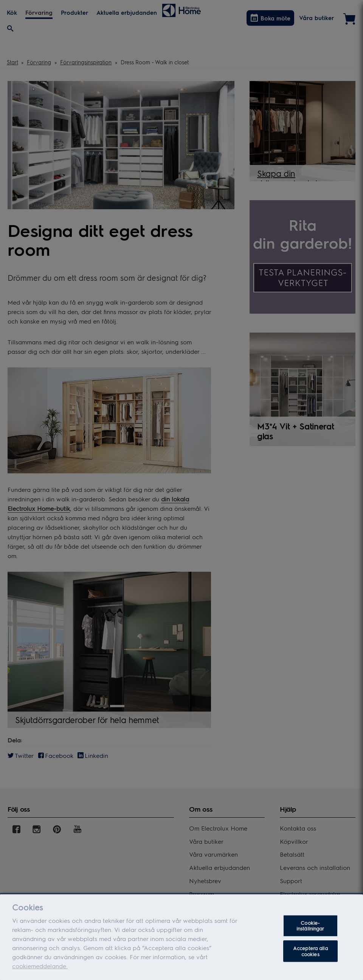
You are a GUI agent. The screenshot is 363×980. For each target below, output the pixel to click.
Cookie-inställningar (310, 929)
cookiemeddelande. (40, 969)
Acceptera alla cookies (310, 954)
